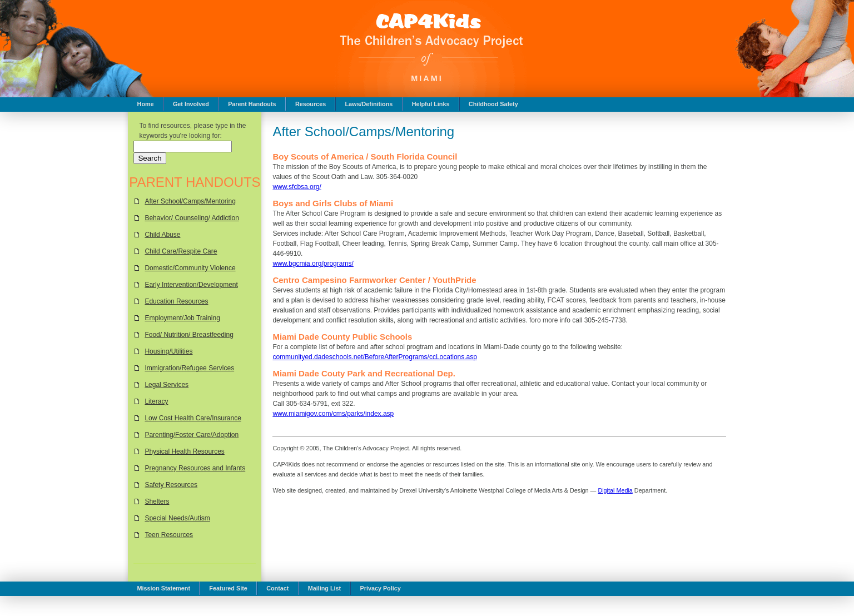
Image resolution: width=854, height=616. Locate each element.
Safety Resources (171, 485)
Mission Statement (164, 588)
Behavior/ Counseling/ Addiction (192, 218)
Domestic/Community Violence (190, 268)
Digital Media (615, 490)
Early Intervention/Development (191, 285)
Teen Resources (169, 535)
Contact (277, 588)
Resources (311, 104)
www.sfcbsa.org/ (297, 187)
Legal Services (167, 385)
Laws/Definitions (369, 104)
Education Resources (176, 301)
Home (146, 104)
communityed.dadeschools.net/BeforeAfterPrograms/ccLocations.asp (375, 357)
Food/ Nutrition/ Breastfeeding (189, 335)
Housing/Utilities (168, 351)
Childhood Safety (493, 104)
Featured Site (228, 588)
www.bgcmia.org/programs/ (313, 264)
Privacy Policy (380, 588)
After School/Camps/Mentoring (190, 201)
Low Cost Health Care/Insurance (193, 418)
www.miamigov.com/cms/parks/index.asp (333, 414)
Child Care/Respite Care (181, 251)
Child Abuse (162, 235)
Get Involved (191, 104)
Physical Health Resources (184, 451)
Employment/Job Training (182, 318)
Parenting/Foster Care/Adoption (192, 435)
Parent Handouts (252, 104)
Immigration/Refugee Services (189, 368)
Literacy (156, 401)
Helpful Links (431, 104)
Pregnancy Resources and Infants (195, 468)
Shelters (157, 501)
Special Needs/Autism (177, 518)
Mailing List (324, 588)
